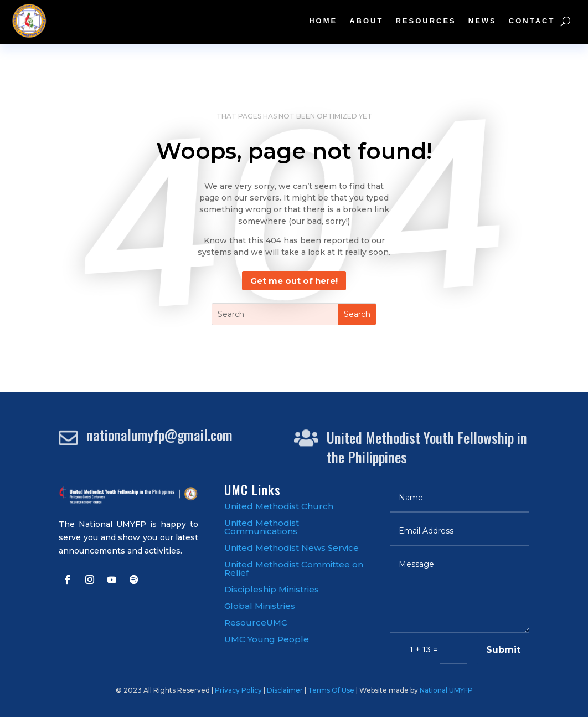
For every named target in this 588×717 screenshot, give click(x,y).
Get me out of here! (294, 281)
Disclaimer (285, 690)
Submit (503, 650)
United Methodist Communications (262, 527)
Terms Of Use (331, 690)
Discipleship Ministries (272, 589)
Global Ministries (260, 606)
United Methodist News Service (292, 548)
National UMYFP (446, 690)
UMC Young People (267, 639)
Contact (532, 21)
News (483, 21)
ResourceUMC (256, 623)
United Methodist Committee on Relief (294, 569)
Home (323, 21)
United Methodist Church (279, 506)
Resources (425, 21)
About (366, 21)
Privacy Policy (238, 690)
